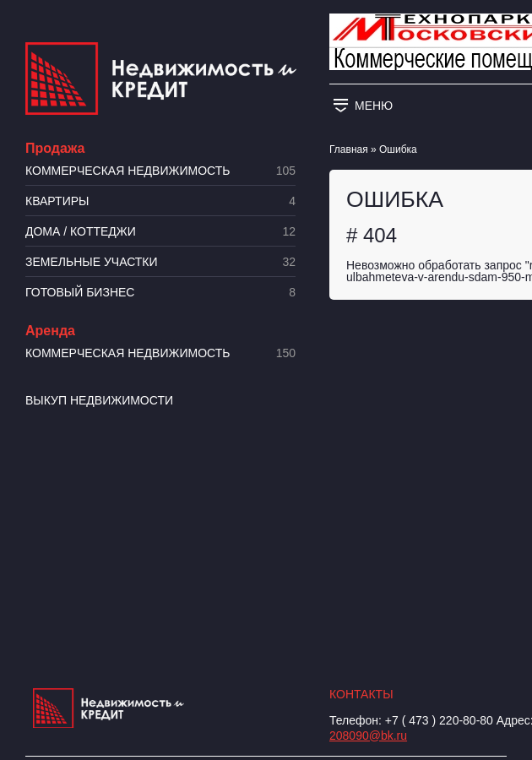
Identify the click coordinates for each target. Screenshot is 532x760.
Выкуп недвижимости (99, 400)
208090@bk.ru (368, 736)
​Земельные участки (160, 262)
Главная (349, 149)
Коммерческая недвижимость (160, 171)
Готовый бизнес (160, 293)
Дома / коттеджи (160, 232)
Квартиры (160, 201)
